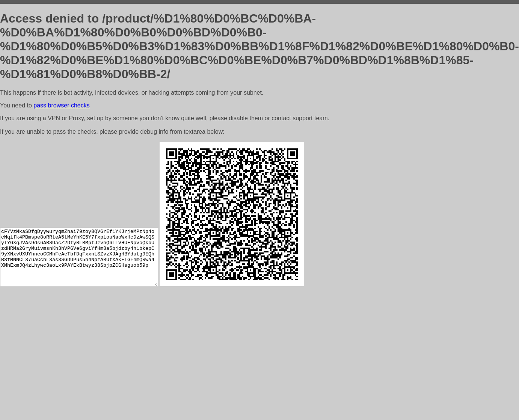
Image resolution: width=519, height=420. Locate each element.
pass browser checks (61, 105)
